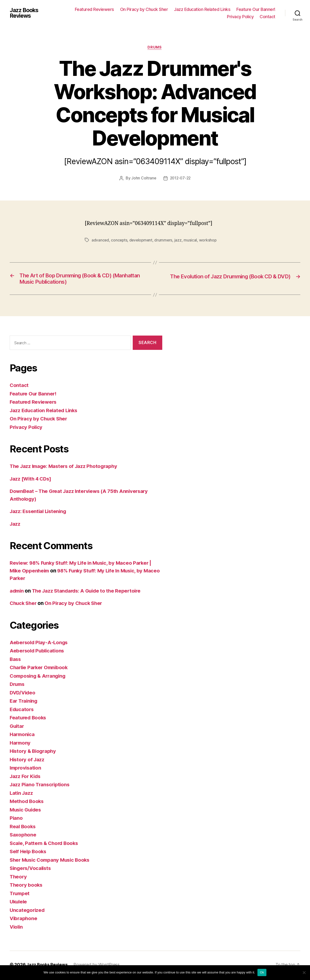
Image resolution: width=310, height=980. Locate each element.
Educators (22, 711)
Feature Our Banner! (256, 9)
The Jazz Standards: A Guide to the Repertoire (89, 592)
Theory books (27, 887)
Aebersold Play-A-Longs (40, 644)
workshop (210, 241)
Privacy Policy (240, 17)
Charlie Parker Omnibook (40, 669)
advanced (100, 241)
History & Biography (34, 753)
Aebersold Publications (38, 652)
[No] (304, 972)
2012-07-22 (180, 179)
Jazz (15, 526)
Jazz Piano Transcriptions (41, 786)
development (142, 241)
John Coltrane (143, 179)
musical (192, 241)
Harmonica (23, 736)
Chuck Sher (24, 605)
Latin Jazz (22, 795)
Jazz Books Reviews (25, 13)
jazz (180, 241)
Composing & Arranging (39, 678)
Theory (19, 878)
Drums (155, 48)
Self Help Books (29, 853)
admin (17, 592)
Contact (267, 17)
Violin (17, 928)
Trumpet (20, 895)
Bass (16, 661)
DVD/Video (23, 694)
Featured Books (29, 719)
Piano (16, 820)
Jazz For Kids (26, 778)
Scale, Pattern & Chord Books (45, 845)
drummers (165, 241)
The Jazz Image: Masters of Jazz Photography (66, 468)
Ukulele (19, 903)
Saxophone (23, 836)
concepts (120, 241)
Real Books (23, 828)
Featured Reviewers (94, 9)
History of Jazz (28, 761)
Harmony (21, 744)
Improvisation (26, 769)
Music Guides (26, 811)
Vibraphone (24, 920)
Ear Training (24, 703)
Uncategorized (28, 912)
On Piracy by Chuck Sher (144, 9)
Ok (262, 972)
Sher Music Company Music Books (52, 862)
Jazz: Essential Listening (39, 513)
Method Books (27, 803)
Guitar (17, 728)
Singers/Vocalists (31, 870)
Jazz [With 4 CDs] (32, 480)
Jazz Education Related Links (202, 9)
